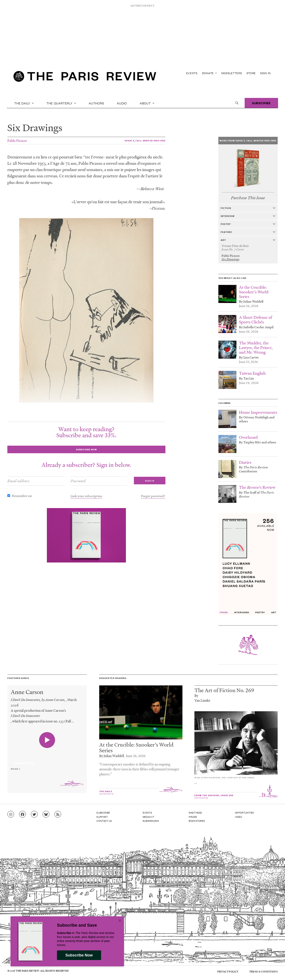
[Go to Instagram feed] (11, 814)
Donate (209, 73)
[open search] (237, 103)
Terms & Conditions (263, 971)
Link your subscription (86, 496)
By (196, 695)
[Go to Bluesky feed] (46, 814)
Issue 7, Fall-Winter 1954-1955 (145, 140)
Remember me (22, 496)
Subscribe (261, 103)
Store (251, 73)
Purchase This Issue (248, 198)
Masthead (195, 813)
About (147, 103)
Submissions (151, 821)
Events (192, 73)
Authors (96, 103)
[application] (47, 761)
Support (102, 817)
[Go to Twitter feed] (34, 814)
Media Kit (148, 817)
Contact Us (104, 821)
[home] (85, 78)
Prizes (193, 817)
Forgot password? (153, 496)
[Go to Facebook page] (22, 814)
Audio (122, 103)
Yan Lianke (202, 700)
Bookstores (197, 821)
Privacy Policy (228, 971)
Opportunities (245, 813)
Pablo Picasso (17, 140)
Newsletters (232, 73)
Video (239, 817)
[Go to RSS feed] (58, 814)
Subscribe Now (79, 955)
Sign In (265, 73)
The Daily (24, 103)
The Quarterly (61, 103)
